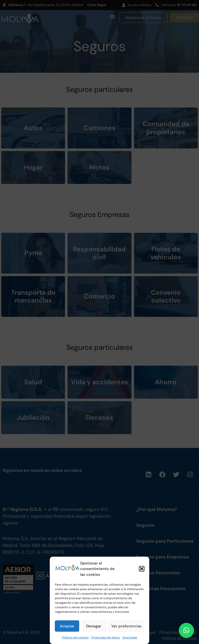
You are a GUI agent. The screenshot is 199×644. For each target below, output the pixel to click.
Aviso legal (130, 637)
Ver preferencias (126, 626)
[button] (142, 569)
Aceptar (67, 626)
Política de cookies (75, 637)
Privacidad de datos (106, 637)
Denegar (94, 626)
